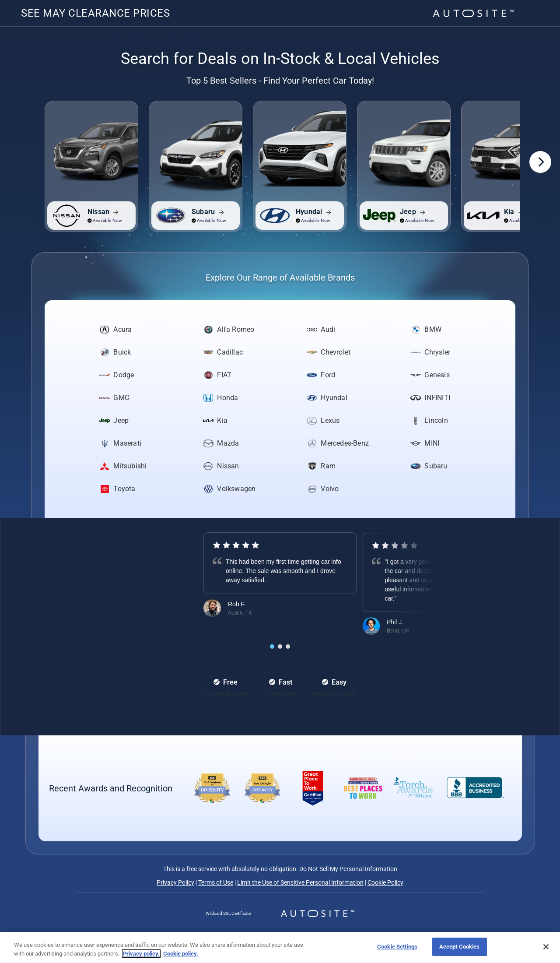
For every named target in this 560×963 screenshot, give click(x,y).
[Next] (540, 162)
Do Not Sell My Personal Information (348, 869)
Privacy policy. (141, 954)
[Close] (546, 947)
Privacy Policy (175, 882)
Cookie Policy (385, 882)
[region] (280, 947)
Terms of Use (216, 882)
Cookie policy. (181, 954)
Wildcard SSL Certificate (228, 913)
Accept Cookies (460, 947)
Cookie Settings (397, 947)
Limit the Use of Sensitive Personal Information (300, 882)
